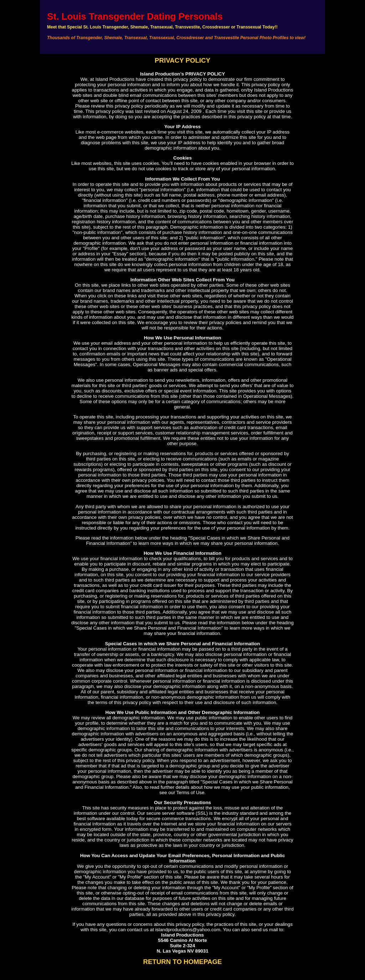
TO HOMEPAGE (197, 962)
